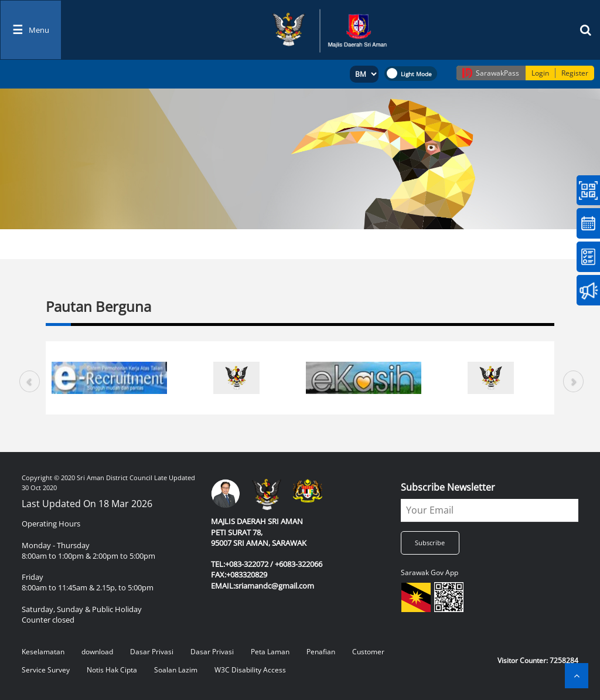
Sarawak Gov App (429, 572)
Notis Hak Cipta (112, 670)
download (97, 652)
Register (575, 73)
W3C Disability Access (250, 670)
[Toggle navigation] (31, 30)
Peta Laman (270, 652)
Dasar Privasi (152, 652)
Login (540, 73)
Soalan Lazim (176, 670)
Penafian (321, 652)
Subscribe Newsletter (448, 487)
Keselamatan (43, 652)
